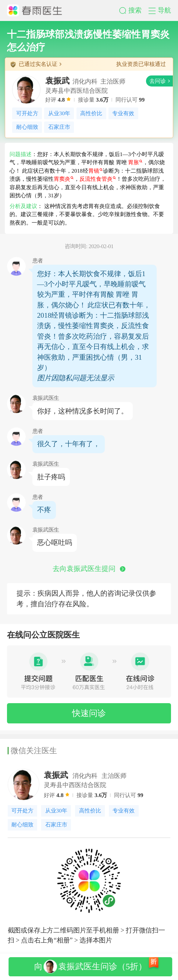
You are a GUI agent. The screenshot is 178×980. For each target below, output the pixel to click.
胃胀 (135, 162)
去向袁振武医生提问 (89, 569)
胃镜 (95, 171)
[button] (134, 10)
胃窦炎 (64, 179)
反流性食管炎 (98, 179)
